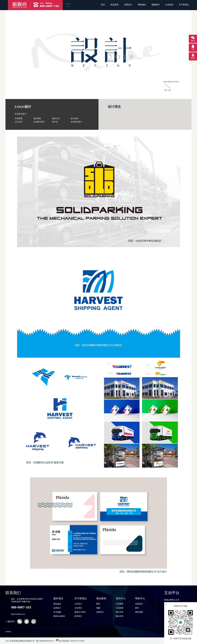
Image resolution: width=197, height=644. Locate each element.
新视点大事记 (80, 612)
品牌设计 (128, 5)
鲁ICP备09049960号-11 (45, 641)
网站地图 (139, 612)
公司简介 (78, 604)
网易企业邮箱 (59, 616)
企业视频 (57, 612)
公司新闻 (120, 604)
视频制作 (156, 5)
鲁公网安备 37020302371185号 (70, 641)
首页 (103, 5)
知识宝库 (120, 612)
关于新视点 (184, 5)
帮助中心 (140, 598)
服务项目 (58, 598)
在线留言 (139, 604)
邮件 (137, 608)
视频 (98, 608)
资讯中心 (121, 598)
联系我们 (78, 616)
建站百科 (120, 616)
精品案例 (115, 5)
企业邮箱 (169, 5)
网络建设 (142, 5)
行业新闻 (120, 608)
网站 (98, 604)
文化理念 (78, 608)
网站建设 (57, 604)
